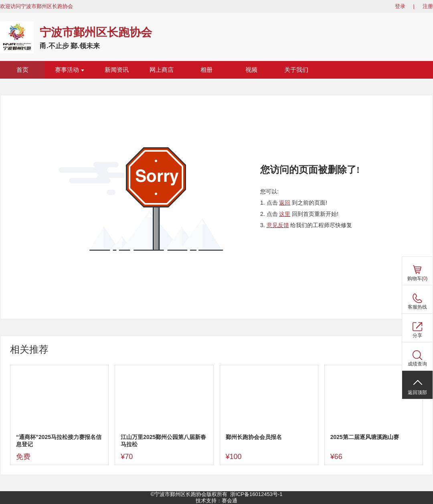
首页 (22, 70)
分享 (417, 335)
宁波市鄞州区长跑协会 (96, 32)
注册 (428, 6)
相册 (206, 70)
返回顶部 (417, 392)
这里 (285, 214)
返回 (285, 203)
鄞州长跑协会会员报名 (254, 437)
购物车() (418, 278)
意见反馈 (278, 225)
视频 (251, 70)
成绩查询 (417, 364)
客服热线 (417, 307)
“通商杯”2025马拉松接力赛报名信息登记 (59, 441)
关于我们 (296, 70)
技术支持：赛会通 (216, 501)
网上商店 (162, 70)
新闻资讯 (117, 70)
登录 (400, 6)
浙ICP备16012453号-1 (256, 494)
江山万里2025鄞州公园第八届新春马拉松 (163, 441)
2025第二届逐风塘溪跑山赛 (365, 437)
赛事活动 (70, 70)
